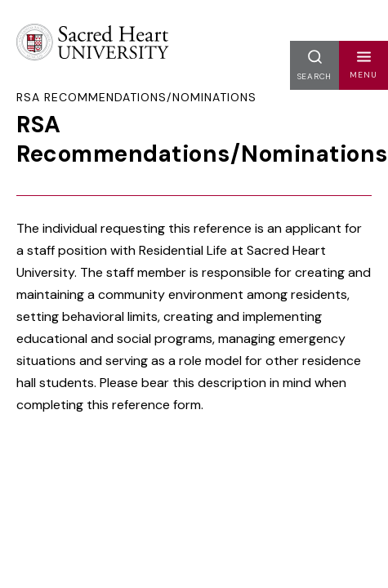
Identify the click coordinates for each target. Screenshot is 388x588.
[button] (363, 65)
